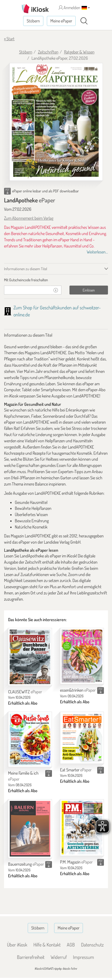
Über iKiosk (17, 945)
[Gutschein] (27, 290)
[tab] (56, 280)
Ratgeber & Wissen (79, 52)
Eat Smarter (76, 770)
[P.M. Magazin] (82, 828)
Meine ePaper (61, 21)
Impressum (83, 957)
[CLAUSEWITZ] (30, 657)
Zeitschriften (48, 52)
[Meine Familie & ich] (30, 739)
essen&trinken (78, 690)
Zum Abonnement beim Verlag (29, 218)
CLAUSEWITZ (25, 692)
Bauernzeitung (26, 864)
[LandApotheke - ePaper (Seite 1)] (56, 122)
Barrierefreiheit (31, 957)
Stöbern (33, 21)
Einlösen (89, 290)
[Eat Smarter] (82, 738)
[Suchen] (84, 21)
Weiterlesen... (97, 252)
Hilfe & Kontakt (47, 945)
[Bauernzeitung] (30, 829)
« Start (9, 39)
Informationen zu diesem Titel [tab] (26, 269)
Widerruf (59, 957)
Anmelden (69, 8)
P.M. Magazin (76, 862)
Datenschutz (92, 945)
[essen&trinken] (82, 656)
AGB (71, 945)
